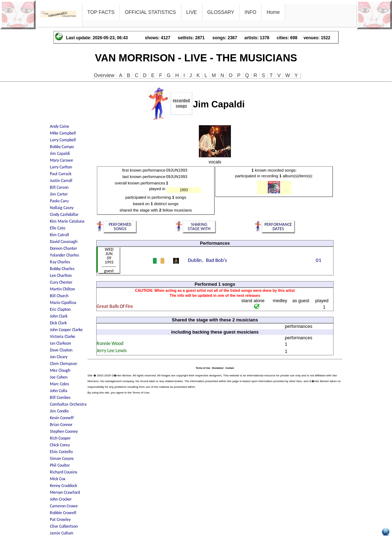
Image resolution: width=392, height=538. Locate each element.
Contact (230, 368)
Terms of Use (203, 368)
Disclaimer (218, 368)
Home (273, 12)
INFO (250, 12)
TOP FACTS (101, 12)
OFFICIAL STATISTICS (150, 12)
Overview (104, 75)
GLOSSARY (221, 12)
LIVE (192, 12)
